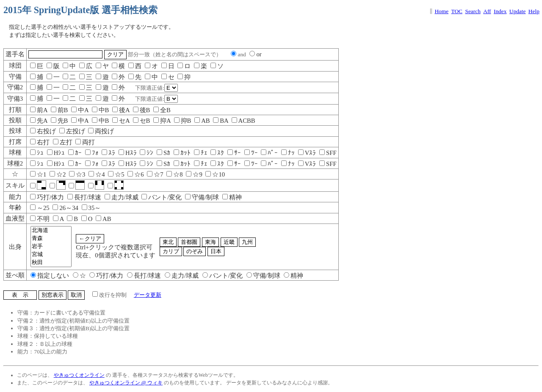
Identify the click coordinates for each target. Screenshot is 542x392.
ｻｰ (234, 153)
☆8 (174, 174)
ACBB (243, 121)
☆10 (215, 174)
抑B (183, 121)
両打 (85, 142)
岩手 (51, 247)
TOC (457, 11)
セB (142, 121)
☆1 (38, 174)
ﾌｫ (92, 153)
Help (534, 11)
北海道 (51, 231)
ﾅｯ (288, 153)
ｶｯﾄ (182, 153)
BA (221, 121)
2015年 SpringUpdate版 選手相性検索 (80, 10)
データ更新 (148, 295)
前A (39, 110)
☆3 (77, 174)
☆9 (194, 174)
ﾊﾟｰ (269, 153)
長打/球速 (84, 197)
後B (142, 110)
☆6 (135, 174)
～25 (40, 208)
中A (80, 110)
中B (101, 110)
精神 (232, 197)
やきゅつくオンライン (79, 375)
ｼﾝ (147, 153)
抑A (162, 121)
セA (121, 121)
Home (441, 11)
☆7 (155, 174)
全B (162, 110)
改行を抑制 (109, 295)
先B (59, 121)
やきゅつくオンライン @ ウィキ (126, 383)
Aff (487, 11)
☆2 (58, 174)
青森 (51, 239)
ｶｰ (75, 153)
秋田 (51, 263)
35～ (91, 208)
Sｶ (163, 153)
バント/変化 (162, 197)
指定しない (50, 276)
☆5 (116, 174)
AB (202, 121)
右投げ (43, 131)
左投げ (72, 131)
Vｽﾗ (307, 153)
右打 (40, 142)
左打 (63, 142)
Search (473, 11)
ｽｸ (217, 153)
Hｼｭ (56, 153)
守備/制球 (202, 197)
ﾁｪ (201, 153)
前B (59, 110)
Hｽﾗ (128, 153)
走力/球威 (122, 197)
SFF (328, 153)
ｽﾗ (108, 153)
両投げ (101, 131)
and (238, 54)
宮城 (51, 255)
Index (500, 11)
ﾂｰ (251, 153)
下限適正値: (156, 88)
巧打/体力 (47, 197)
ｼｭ (37, 153)
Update (518, 11)
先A (39, 121)
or (255, 54)
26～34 (65, 208)
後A (121, 110)
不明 (40, 219)
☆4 (97, 174)
